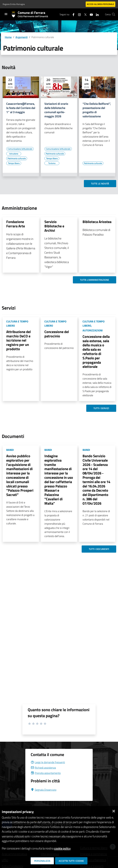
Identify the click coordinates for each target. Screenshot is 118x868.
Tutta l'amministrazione (95, 280)
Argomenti (22, 37)
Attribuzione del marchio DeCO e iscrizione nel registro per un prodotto (18, 340)
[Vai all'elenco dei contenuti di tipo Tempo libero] (14, 163)
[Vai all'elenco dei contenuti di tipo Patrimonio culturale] (17, 158)
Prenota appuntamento (46, 773)
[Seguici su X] (84, 14)
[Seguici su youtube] (90, 14)
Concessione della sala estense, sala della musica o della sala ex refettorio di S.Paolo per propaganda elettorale (96, 352)
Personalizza (42, 861)
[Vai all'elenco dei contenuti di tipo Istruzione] (14, 154)
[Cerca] (114, 14)
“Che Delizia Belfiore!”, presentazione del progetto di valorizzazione (97, 110)
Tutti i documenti (99, 549)
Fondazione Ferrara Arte (16, 224)
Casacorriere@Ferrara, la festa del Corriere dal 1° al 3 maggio (21, 108)
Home (8, 37)
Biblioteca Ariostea (97, 222)
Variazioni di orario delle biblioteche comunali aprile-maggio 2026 (56, 110)
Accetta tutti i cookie (71, 861)
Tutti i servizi (101, 408)
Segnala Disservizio (44, 790)
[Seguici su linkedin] (96, 14)
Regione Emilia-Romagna (14, 4)
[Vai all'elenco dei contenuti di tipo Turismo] (52, 163)
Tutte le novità (100, 184)
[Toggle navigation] (6, 14)
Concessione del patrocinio (57, 334)
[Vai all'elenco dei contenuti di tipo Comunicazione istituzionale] (20, 149)
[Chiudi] (114, 811)
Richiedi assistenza (43, 768)
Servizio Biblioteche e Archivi (54, 226)
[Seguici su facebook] (72, 14)
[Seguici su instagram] (78, 14)
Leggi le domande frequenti (48, 762)
